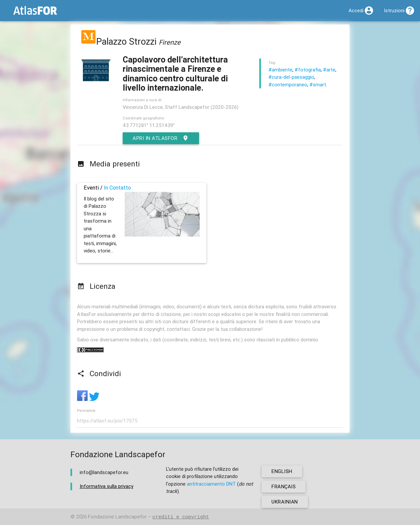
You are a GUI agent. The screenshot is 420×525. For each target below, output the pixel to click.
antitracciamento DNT (211, 484)
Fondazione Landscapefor (117, 517)
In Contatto (117, 188)
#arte (329, 70)
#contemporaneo (288, 85)
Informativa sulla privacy (106, 486)
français (284, 486)
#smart (318, 85)
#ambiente (280, 70)
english (282, 471)
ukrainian (285, 502)
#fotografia (308, 70)
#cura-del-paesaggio (291, 77)
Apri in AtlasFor (161, 138)
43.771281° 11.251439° (149, 125)
